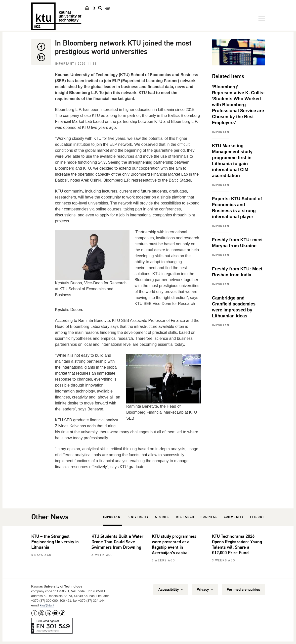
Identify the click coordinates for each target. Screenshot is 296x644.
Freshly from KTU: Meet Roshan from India (237, 272)
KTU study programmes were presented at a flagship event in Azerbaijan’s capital (174, 545)
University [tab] (139, 517)
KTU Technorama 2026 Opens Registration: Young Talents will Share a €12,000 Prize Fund (237, 545)
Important (65, 64)
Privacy (205, 590)
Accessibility (171, 590)
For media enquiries (243, 590)
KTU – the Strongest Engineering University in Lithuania (55, 542)
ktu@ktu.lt (47, 605)
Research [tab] (185, 517)
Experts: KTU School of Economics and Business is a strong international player (237, 208)
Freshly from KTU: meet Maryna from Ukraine (237, 243)
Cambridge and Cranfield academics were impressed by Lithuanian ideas (234, 307)
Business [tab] (209, 517)
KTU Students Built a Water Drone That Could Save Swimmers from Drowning (117, 542)
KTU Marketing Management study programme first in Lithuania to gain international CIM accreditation (232, 161)
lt (94, 8)
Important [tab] (113, 517)
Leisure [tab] (257, 517)
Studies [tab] (162, 517)
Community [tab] (234, 517)
